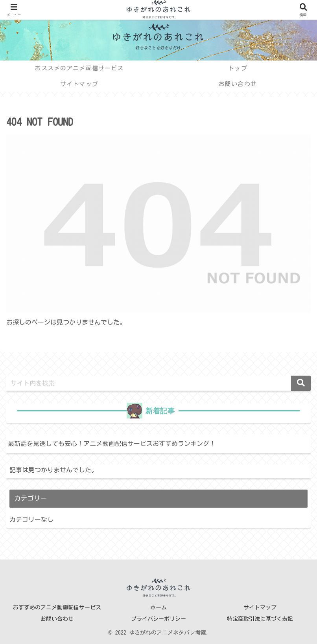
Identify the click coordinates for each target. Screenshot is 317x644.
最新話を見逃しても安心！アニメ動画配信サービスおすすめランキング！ (112, 444)
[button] (301, 383)
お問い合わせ (57, 619)
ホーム (158, 607)
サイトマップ (260, 607)
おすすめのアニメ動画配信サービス (57, 607)
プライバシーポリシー (158, 619)
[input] (158, 383)
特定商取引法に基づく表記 (260, 619)
